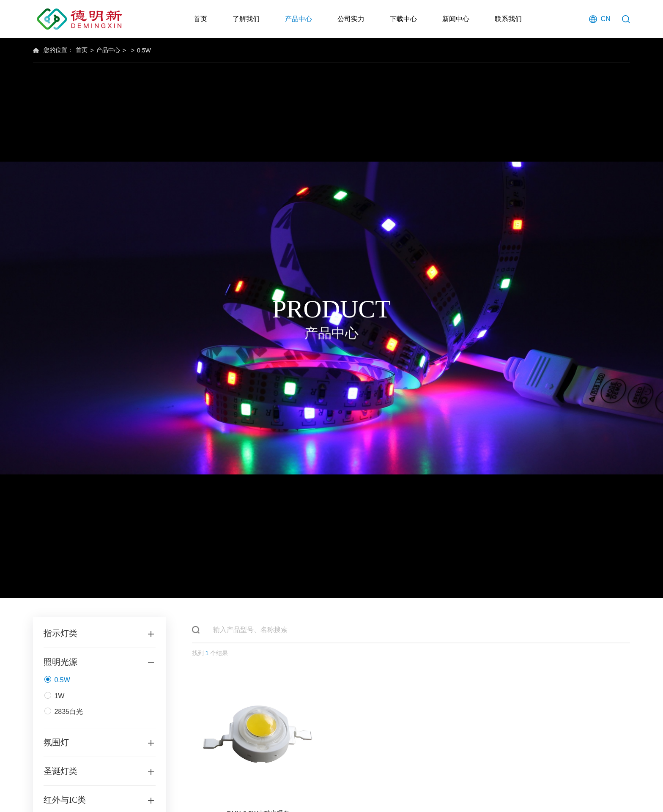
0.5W (144, 50)
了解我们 (246, 19)
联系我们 (508, 19)
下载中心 (403, 19)
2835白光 (63, 714)
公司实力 (351, 19)
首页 (200, 19)
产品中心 (299, 19)
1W (54, 698)
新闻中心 (456, 19)
